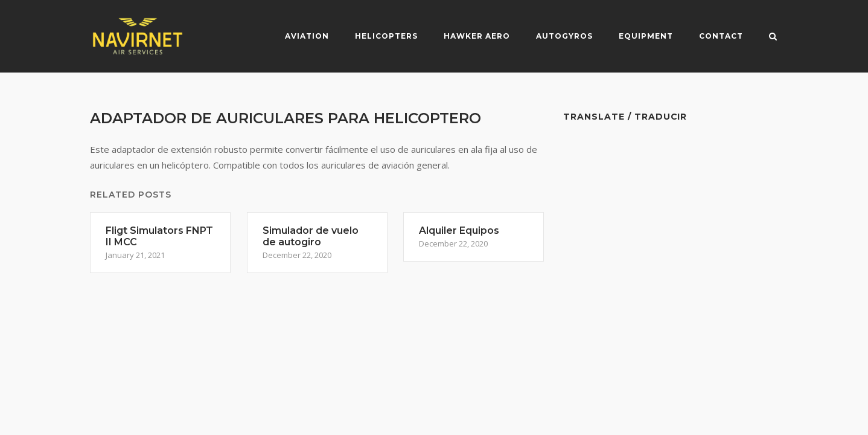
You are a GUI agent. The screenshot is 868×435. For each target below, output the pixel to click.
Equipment (646, 36)
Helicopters (386, 36)
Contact (721, 36)
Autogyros (564, 36)
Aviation (307, 36)
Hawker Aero (477, 36)
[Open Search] (773, 37)
